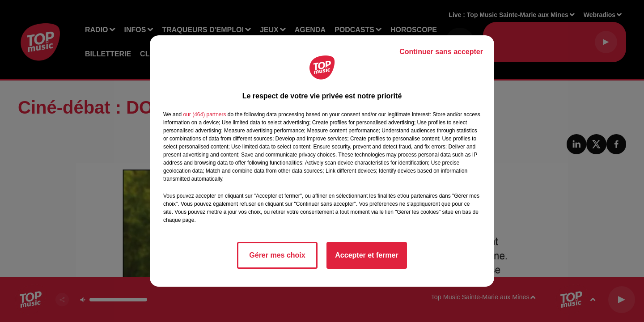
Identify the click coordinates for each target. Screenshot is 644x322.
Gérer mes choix (277, 255)
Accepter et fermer (366, 255)
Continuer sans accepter (441, 52)
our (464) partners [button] (204, 114)
